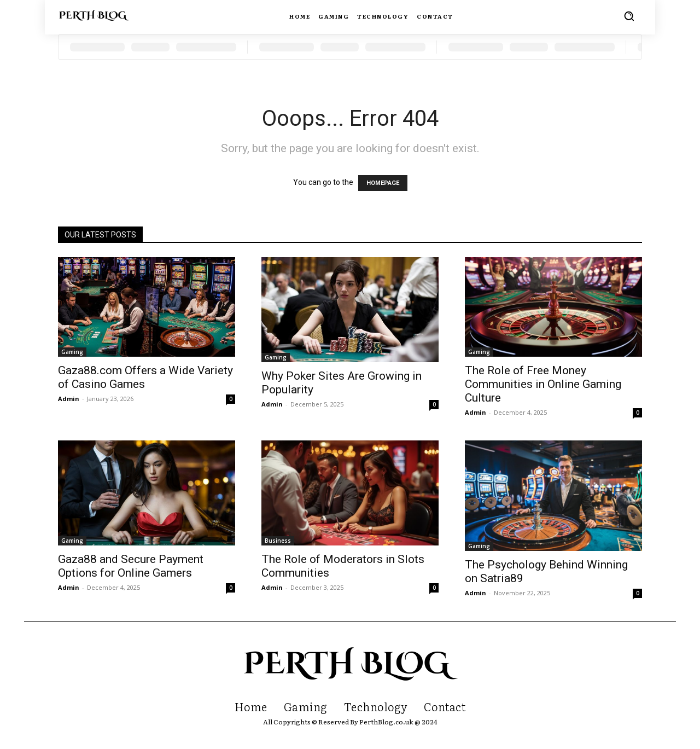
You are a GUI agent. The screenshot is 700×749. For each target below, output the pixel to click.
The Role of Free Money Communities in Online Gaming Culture (543, 384)
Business (278, 541)
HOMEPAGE (383, 183)
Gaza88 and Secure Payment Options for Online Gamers (131, 566)
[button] (629, 16)
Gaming (72, 352)
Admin (69, 399)
